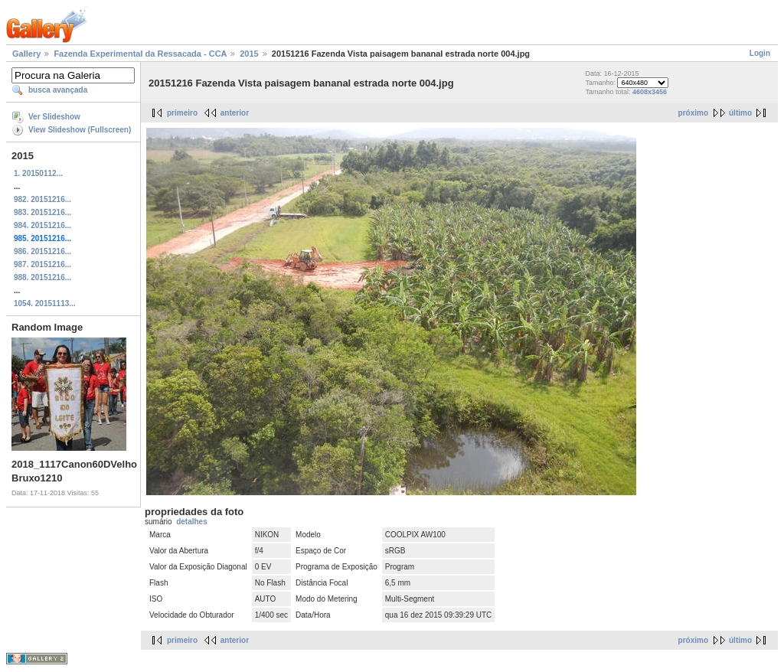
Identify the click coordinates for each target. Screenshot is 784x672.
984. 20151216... (42, 225)
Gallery (26, 54)
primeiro (182, 113)
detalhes (192, 522)
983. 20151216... (42, 212)
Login (760, 53)
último (740, 113)
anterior (235, 113)
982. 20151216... (42, 199)
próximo (693, 113)
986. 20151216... (42, 251)
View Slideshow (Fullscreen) (80, 130)
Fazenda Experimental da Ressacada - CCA (140, 54)
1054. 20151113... (45, 303)
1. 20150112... (38, 173)
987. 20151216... (42, 264)
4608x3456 (650, 92)
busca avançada (58, 90)
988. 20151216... (42, 277)
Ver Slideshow (54, 117)
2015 (249, 54)
